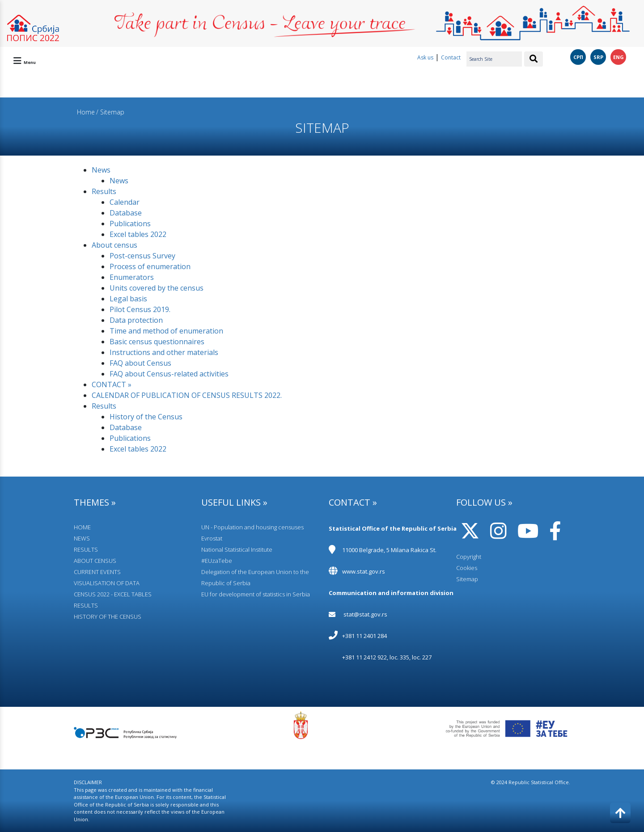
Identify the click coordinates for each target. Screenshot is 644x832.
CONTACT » (112, 384)
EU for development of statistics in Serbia (256, 594)
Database (126, 213)
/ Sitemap (110, 112)
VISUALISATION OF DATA (107, 583)
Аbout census (114, 245)
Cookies (467, 568)
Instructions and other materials (164, 352)
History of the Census (146, 417)
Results (104, 191)
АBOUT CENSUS (95, 561)
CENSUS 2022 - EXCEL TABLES (113, 594)
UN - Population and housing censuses (252, 527)
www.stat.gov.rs (364, 571)
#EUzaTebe (217, 561)
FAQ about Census (140, 363)
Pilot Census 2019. (140, 309)
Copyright (469, 557)
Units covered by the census (157, 288)
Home (86, 112)
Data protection (136, 320)
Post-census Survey (142, 256)
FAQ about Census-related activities (169, 374)
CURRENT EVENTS (97, 572)
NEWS (82, 538)
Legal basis (128, 299)
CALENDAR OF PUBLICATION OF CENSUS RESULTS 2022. (187, 395)
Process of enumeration (150, 266)
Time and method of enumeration (166, 331)
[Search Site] (494, 59)
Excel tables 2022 (138, 234)
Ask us (425, 57)
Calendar (125, 202)
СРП (578, 57)
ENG (619, 57)
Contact (451, 57)
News (101, 170)
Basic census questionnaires (157, 342)
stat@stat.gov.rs (365, 614)
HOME (82, 527)
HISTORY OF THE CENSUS (108, 617)
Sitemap (467, 579)
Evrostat (212, 538)
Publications (130, 224)
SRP (598, 57)
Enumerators (132, 277)
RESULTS (86, 549)
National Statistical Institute (237, 549)
